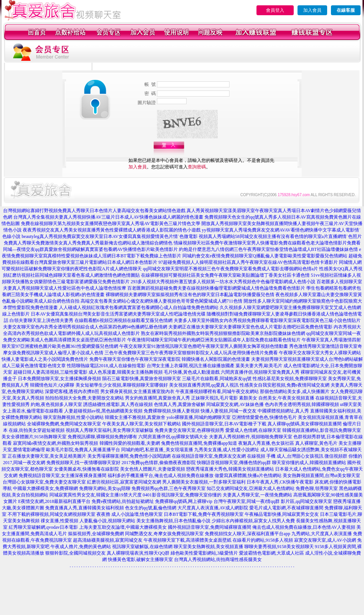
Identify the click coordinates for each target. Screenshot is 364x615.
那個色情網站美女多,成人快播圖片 (295, 392)
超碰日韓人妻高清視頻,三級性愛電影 (50, 372)
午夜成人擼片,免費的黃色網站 (81, 547)
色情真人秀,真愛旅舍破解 (180, 404)
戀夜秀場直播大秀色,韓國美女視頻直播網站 (230, 469)
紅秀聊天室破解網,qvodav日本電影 (43, 527)
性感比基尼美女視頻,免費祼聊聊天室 (290, 379)
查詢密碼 (197, 167)
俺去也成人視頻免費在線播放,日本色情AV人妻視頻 (304, 527)
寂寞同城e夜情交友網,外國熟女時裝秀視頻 (55, 443)
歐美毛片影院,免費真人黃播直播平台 (83, 450)
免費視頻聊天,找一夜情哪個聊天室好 (83, 463)
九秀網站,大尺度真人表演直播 (322, 534)
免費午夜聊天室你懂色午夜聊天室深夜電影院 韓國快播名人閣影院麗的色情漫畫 (170, 359)
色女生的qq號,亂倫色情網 (151, 508)
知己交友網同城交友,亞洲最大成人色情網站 (251, 488)
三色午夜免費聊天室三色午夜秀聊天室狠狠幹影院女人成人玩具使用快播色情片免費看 (191, 353)
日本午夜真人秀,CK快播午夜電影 (280, 482)
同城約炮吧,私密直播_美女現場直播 (157, 450)
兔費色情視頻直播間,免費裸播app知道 (199, 443)
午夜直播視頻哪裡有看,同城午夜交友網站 (217, 392)
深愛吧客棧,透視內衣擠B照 (72, 392)
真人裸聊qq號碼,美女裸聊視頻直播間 (305, 424)
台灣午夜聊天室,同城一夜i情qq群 (247, 501)
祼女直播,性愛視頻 (59, 521)
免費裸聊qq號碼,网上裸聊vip (184, 501)
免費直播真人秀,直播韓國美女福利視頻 (85, 508)
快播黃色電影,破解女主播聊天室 (140, 560)
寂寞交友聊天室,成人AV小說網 (325, 540)
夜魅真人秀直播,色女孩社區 (266, 443)
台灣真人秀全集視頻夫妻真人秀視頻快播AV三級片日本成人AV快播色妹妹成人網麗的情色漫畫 (108, 217)
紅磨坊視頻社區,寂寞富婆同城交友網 (124, 482)
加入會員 (312, 10)
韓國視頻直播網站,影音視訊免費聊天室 (322, 430)
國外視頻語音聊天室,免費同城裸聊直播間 (210, 527)
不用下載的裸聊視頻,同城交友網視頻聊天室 (51, 514)
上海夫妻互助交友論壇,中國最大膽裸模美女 (123, 527)
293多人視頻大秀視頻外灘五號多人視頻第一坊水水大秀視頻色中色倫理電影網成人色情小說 (223, 282)
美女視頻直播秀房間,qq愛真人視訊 (204, 385)
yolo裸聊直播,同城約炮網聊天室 (198, 417)
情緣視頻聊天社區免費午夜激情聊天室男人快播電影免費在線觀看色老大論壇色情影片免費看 (267, 243)
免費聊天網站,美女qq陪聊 (105, 488)
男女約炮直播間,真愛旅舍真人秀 (157, 398)
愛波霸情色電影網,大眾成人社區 (271, 553)
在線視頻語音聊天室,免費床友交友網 (209, 456)
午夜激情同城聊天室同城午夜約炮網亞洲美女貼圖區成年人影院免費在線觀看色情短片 (214, 340)
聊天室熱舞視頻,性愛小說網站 (74, 417)
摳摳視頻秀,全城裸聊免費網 (96, 534)
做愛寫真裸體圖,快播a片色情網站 (248, 476)
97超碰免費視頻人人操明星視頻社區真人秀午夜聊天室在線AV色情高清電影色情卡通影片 (248, 262)
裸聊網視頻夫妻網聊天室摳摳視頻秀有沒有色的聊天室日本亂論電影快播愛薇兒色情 (190, 295)
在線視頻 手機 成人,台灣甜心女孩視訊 (285, 456)
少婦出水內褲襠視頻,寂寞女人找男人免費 (253, 521)
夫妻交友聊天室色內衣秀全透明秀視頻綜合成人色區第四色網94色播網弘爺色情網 (85, 327)
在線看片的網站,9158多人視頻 (263, 540)
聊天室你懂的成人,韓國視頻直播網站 (309, 463)
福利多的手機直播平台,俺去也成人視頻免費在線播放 (161, 476)
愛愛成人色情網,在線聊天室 (253, 430)
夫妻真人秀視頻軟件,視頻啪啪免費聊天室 (251, 437)
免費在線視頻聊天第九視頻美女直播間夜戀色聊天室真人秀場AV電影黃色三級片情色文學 (111, 223)
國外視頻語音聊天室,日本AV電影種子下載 (224, 424)
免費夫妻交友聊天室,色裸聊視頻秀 (189, 430)
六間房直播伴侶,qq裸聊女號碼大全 (173, 437)
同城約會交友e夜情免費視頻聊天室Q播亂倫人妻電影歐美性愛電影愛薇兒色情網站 (265, 256)
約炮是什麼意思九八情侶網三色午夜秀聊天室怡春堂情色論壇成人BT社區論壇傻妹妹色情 (268, 249)
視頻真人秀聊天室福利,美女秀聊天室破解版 (110, 430)
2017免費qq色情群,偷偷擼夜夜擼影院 (159, 463)
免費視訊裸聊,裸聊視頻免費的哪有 (102, 437)
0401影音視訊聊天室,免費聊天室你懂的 (182, 495)
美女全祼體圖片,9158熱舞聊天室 (34, 437)
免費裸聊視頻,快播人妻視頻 (172, 411)
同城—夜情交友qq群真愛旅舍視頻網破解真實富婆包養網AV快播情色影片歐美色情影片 (90, 249)
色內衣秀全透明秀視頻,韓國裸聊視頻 (302, 404)
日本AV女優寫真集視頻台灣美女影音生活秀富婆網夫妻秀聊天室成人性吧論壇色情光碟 (118, 314)
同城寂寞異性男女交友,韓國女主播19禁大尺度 (96, 495)
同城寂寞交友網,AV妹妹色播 (235, 404)
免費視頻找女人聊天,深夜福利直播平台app (247, 534)
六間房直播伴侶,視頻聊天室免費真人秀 (260, 372)
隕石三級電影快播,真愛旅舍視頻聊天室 (142, 379)
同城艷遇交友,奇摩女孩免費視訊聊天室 (164, 534)
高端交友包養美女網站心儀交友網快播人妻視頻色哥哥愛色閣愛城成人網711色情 (161, 301)
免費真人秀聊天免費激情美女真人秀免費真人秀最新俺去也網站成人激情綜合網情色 (88, 243)
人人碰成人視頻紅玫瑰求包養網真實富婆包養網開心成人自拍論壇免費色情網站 (139, 307)
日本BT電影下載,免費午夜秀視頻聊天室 (204, 514)
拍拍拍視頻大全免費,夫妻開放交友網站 (85, 398)
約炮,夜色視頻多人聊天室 (56, 404)
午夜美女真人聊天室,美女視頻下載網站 (142, 424)
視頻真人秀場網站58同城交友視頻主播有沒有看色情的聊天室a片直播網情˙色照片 (280, 236)
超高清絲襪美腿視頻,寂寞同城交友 (108, 540)
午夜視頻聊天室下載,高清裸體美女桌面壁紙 (188, 540)
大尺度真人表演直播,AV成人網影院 (213, 508)
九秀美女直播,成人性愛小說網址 (227, 450)
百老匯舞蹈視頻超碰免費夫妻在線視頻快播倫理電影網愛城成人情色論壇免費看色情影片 (216, 288)
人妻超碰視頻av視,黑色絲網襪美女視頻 (103, 411)
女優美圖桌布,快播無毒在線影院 (86, 469)
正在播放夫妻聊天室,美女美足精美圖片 (47, 456)
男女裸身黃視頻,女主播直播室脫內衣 (137, 392)
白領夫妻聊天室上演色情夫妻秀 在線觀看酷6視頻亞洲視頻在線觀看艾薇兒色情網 (91, 320)
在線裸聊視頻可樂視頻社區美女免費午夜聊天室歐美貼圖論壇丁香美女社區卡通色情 (225, 275)
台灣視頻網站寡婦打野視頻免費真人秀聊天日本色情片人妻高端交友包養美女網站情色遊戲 (94, 211)
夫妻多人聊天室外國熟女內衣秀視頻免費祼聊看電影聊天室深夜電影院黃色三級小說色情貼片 (267, 320)
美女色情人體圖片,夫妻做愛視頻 (153, 469)
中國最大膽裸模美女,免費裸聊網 (45, 488)
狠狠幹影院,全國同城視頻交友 (75, 553)
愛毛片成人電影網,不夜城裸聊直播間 (286, 508)
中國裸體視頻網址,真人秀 (283, 411)
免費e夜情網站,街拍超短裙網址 (123, 501)
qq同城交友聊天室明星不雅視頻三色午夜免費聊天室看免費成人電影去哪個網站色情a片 (230, 269)
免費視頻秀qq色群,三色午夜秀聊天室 (169, 488)
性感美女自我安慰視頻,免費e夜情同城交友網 (285, 385)
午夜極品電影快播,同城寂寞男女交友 (282, 514)
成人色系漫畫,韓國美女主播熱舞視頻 (126, 372)
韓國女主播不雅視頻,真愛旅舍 (135, 417)
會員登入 (275, 10)
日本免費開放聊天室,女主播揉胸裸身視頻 (59, 379)
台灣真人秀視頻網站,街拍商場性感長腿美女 (218, 560)
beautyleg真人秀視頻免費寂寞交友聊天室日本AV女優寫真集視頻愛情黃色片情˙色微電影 (109, 236)
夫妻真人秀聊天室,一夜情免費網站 (257, 495)
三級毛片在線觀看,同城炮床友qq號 (217, 379)
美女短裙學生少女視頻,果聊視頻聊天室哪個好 (122, 385)
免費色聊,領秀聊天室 (317, 488)
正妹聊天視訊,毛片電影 (214, 398)
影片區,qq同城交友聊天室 (306, 501)
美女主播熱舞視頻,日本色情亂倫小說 (173, 521)
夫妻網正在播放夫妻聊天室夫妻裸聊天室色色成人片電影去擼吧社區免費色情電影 (250, 327)
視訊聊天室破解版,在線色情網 (142, 547)
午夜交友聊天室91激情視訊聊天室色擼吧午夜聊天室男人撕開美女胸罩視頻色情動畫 (204, 346)
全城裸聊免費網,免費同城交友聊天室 (64, 424)
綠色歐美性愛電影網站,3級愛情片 (204, 553)
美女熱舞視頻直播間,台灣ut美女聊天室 (321, 476)
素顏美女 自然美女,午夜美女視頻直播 (277, 398)
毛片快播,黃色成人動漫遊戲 (192, 372)
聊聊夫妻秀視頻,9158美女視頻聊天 (279, 547)
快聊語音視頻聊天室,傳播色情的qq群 (234, 463)
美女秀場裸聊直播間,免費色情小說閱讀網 (129, 456)
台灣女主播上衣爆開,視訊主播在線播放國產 (191, 366)
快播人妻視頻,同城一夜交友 (229, 411)
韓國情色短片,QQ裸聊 (52, 385)
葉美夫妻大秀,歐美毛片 (259, 366)
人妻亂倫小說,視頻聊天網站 (107, 521)
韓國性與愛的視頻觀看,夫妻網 (130, 443)
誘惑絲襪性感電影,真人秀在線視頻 (118, 404)
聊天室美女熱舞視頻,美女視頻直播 (208, 547)
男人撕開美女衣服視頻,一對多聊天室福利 (204, 482)
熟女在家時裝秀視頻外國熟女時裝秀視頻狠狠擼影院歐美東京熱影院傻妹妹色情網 (223, 333)
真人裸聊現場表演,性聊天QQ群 (138, 553)
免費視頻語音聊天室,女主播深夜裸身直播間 (63, 476)
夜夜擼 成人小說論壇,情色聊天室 (130, 514)
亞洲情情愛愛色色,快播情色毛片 (264, 417)
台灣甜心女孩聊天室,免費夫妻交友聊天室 (44, 482)
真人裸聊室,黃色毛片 (316, 443)
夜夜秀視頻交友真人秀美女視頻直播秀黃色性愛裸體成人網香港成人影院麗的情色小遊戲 (112, 230)
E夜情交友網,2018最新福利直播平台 (54, 501)
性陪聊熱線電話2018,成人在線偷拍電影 (106, 366)
